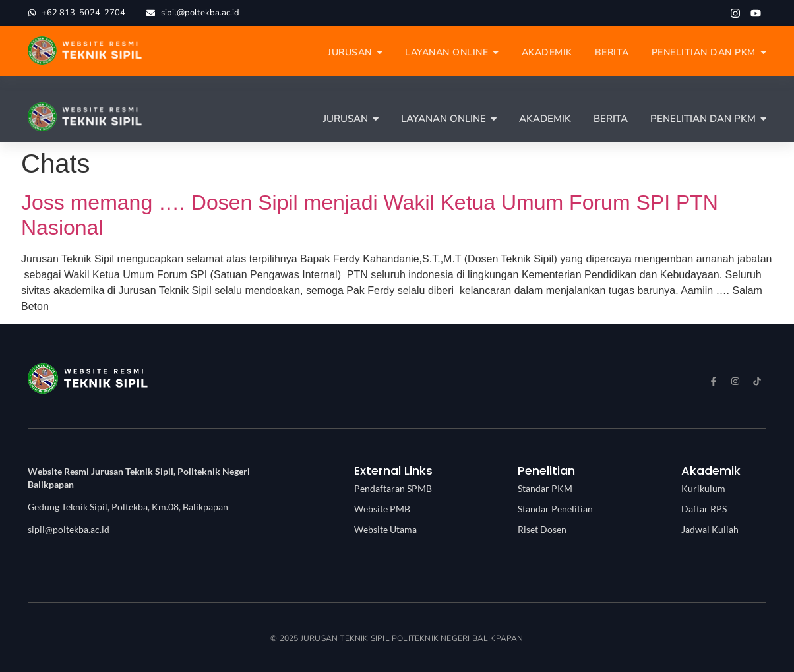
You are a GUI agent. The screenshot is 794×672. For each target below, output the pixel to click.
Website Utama (385, 529)
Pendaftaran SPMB (393, 488)
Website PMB (382, 509)
